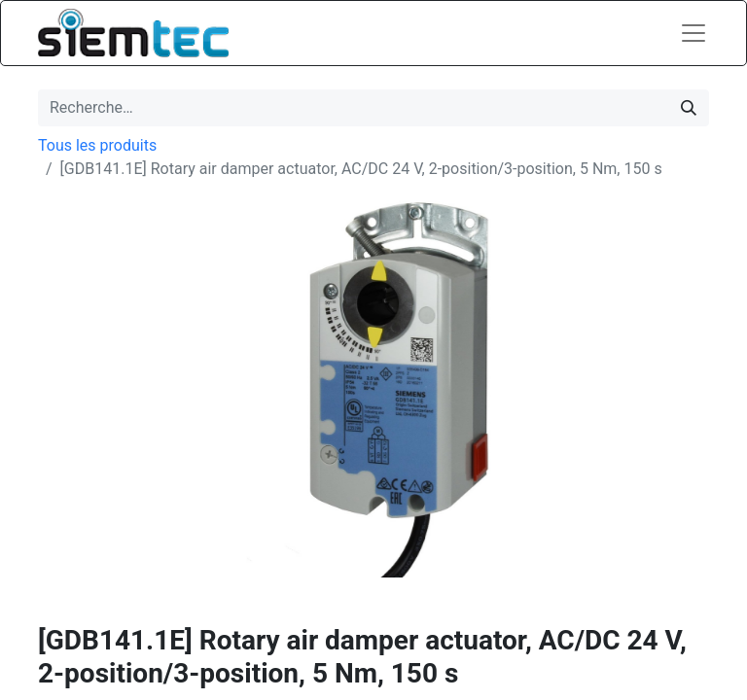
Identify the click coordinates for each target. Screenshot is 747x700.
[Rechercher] (689, 108)
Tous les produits (97, 145)
